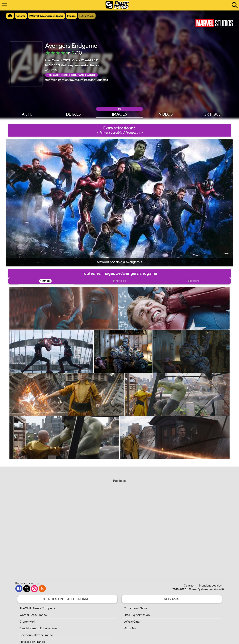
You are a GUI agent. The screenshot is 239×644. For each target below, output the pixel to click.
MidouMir (130, 628)
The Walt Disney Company (37, 608)
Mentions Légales (211, 586)
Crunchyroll (27, 622)
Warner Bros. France (33, 615)
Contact (189, 586)
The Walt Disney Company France (72, 75)
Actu (27, 114)
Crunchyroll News (135, 608)
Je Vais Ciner (132, 622)
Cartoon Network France (36, 635)
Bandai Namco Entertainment (40, 628)
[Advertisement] (120, 525)
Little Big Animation (137, 615)
